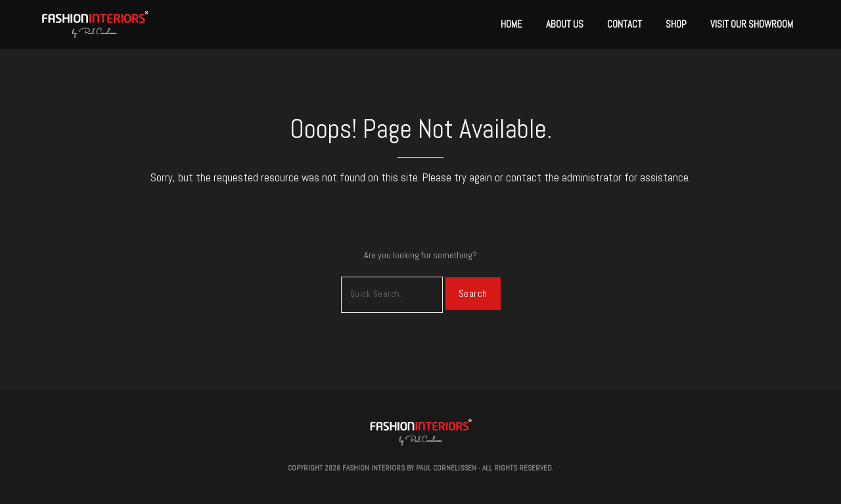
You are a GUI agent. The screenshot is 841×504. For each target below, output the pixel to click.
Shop (676, 24)
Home (511, 24)
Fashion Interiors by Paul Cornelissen (409, 468)
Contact (625, 24)
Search (473, 293)
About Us (565, 24)
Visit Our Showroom (752, 24)
